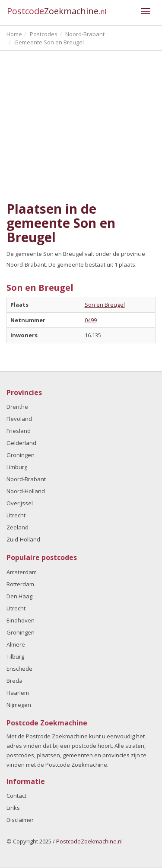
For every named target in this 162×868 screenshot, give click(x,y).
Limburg (17, 467)
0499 (91, 320)
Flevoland (19, 419)
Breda (14, 681)
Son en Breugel (105, 305)
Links (13, 808)
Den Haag (19, 596)
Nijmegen (19, 705)
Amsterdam (22, 572)
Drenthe (17, 407)
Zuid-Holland (23, 539)
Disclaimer (20, 820)
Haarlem (18, 693)
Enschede (19, 669)
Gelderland (21, 443)
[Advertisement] (81, 126)
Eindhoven (21, 620)
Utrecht (16, 515)
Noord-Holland (26, 491)
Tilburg (15, 656)
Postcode (57, 11)
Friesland (19, 431)
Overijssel (20, 503)
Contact (16, 796)
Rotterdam (20, 584)
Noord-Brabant (26, 479)
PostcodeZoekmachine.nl (89, 841)
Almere (16, 644)
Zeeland (17, 527)
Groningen (21, 455)
